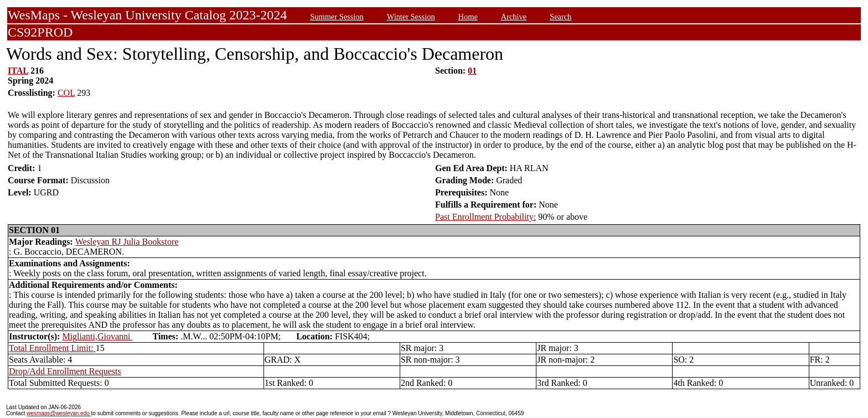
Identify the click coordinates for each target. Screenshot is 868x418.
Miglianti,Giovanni (97, 336)
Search (560, 17)
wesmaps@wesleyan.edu (59, 413)
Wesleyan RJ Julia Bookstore (127, 242)
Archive (514, 17)
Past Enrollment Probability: (485, 217)
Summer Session (337, 17)
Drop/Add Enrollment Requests (65, 371)
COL (66, 93)
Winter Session (411, 17)
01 (472, 71)
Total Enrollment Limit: (52, 348)
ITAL (18, 71)
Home (468, 17)
